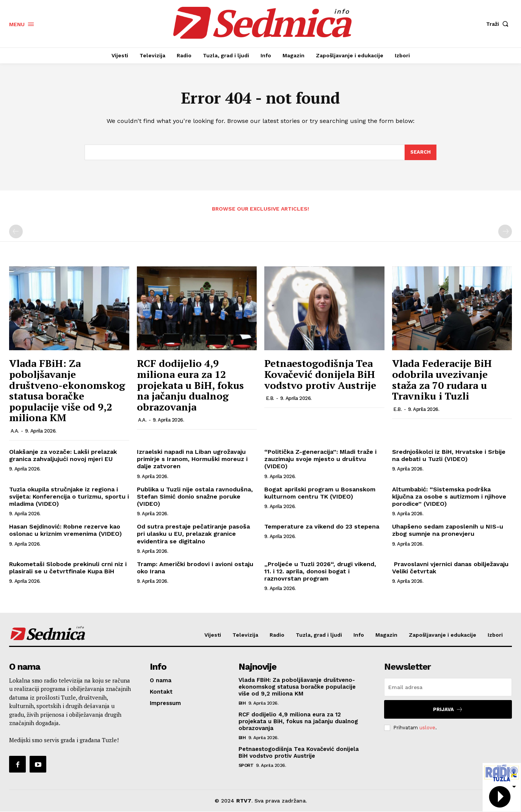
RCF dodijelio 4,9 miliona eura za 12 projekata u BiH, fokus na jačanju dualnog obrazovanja (190, 385)
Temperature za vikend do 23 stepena (322, 527)
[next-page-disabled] (505, 232)
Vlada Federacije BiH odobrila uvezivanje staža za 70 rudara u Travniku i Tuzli (442, 380)
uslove (427, 728)
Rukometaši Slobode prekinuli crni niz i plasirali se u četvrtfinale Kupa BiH (68, 568)
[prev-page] (16, 232)
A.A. (15, 431)
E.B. (270, 399)
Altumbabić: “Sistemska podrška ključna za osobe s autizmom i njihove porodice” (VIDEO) (449, 496)
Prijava (448, 710)
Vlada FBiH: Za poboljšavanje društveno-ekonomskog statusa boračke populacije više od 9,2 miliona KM (67, 391)
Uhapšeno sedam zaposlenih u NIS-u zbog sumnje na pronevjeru (448, 530)
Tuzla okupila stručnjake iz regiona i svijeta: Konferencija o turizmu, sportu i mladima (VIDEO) (69, 496)
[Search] (421, 153)
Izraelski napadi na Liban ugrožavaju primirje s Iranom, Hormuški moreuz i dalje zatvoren (192, 459)
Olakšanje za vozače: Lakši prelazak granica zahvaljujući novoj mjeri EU (63, 456)
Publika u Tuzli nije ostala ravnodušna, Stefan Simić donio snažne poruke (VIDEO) (195, 496)
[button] (499, 24)
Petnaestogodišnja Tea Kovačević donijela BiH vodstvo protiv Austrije (320, 374)
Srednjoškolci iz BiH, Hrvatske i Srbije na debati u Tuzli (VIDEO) (449, 456)
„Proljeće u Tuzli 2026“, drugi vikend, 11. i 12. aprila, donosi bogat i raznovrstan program (320, 571)
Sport (246, 766)
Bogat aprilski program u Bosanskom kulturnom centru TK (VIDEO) (320, 493)
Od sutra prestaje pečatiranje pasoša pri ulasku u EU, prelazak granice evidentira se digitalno (193, 534)
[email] (448, 688)
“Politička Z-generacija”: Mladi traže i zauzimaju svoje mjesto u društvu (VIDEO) (320, 459)
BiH (242, 703)
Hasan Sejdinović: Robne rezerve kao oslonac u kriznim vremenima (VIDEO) (65, 530)
